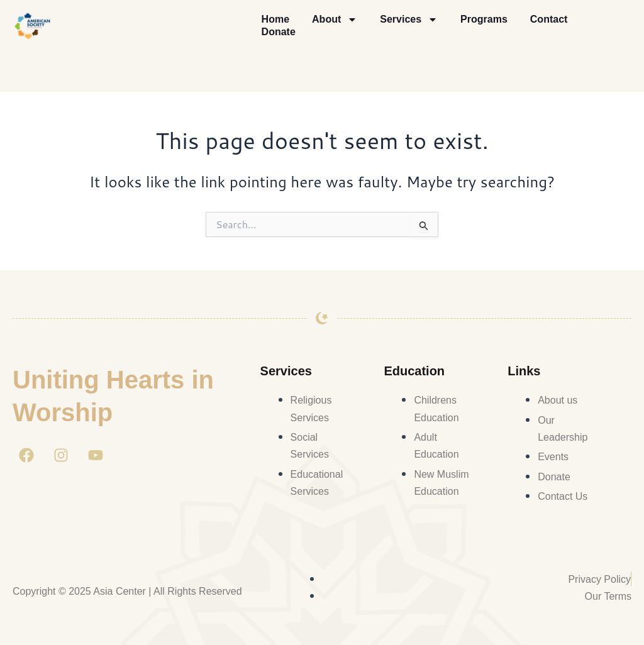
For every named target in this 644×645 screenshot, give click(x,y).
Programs (484, 19)
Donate (279, 32)
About (335, 19)
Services (409, 19)
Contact (549, 19)
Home (275, 19)
